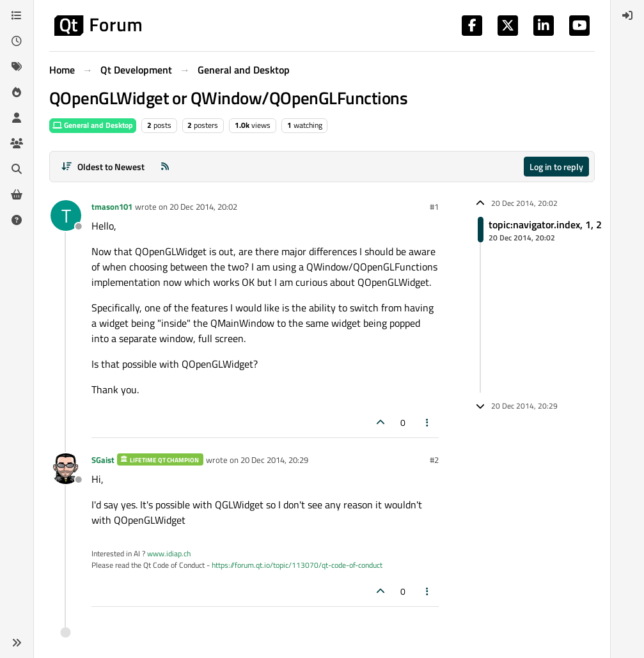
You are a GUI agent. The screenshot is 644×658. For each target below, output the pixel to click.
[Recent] (17, 41)
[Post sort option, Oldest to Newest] (103, 167)
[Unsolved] (17, 220)
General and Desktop (93, 125)
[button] (17, 643)
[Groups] (17, 143)
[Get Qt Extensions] (17, 194)
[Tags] (17, 67)
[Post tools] (428, 422)
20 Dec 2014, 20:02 (203, 207)
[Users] (17, 118)
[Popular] (17, 92)
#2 (434, 460)
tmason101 (112, 207)
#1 (434, 207)
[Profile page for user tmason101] (66, 215)
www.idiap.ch (169, 553)
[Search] (17, 169)
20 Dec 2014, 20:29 (274, 460)
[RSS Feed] (165, 167)
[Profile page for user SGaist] (66, 469)
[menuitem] (627, 15)
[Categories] (17, 15)
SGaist (103, 460)
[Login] (627, 15)
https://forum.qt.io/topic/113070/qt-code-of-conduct (297, 565)
